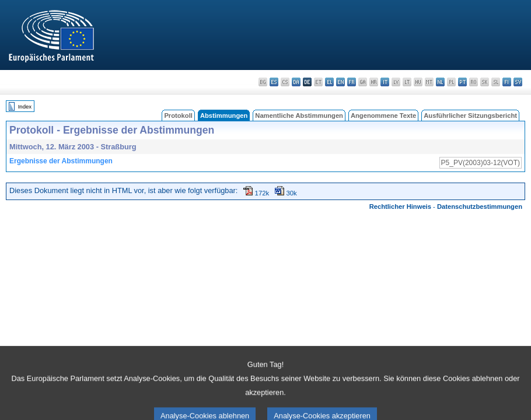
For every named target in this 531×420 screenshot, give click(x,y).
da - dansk (296, 82)
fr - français (352, 82)
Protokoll (178, 116)
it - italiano (385, 82)
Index (25, 106)
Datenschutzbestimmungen (480, 206)
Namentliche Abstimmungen (299, 116)
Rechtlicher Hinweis (400, 206)
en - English (340, 82)
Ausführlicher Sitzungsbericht (470, 116)
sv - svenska (518, 82)
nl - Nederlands (440, 82)
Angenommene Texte (383, 116)
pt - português (462, 82)
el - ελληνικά (329, 82)
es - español (274, 82)
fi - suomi (507, 82)
